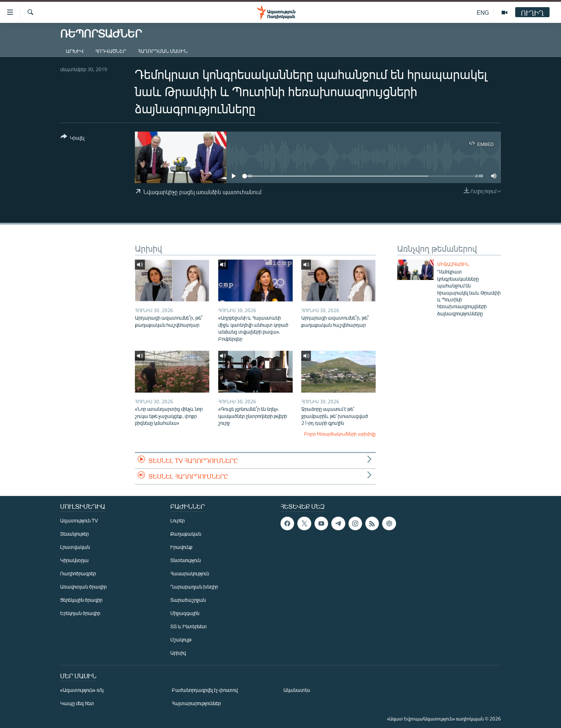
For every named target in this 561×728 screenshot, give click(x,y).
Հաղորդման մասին (163, 51)
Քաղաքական (186, 534)
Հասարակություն (190, 573)
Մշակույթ (181, 640)
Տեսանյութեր (74, 534)
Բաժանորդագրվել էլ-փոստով (205, 690)
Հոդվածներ (111, 51)
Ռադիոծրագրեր (78, 573)
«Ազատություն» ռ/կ (82, 690)
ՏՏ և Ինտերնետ (189, 626)
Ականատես (297, 690)
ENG (483, 12)
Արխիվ (75, 51)
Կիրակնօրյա (74, 560)
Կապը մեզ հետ (77, 703)
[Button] (72, 139)
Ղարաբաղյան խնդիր (194, 587)
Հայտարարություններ (196, 703)
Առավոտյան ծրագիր (83, 587)
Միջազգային (453, 264)
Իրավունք (181, 547)
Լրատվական (75, 547)
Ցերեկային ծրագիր (81, 600)
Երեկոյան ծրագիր (80, 613)
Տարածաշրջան (188, 600)
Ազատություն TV (79, 520)
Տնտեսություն (186, 560)
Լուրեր (177, 520)
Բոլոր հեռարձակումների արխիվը (340, 434)
